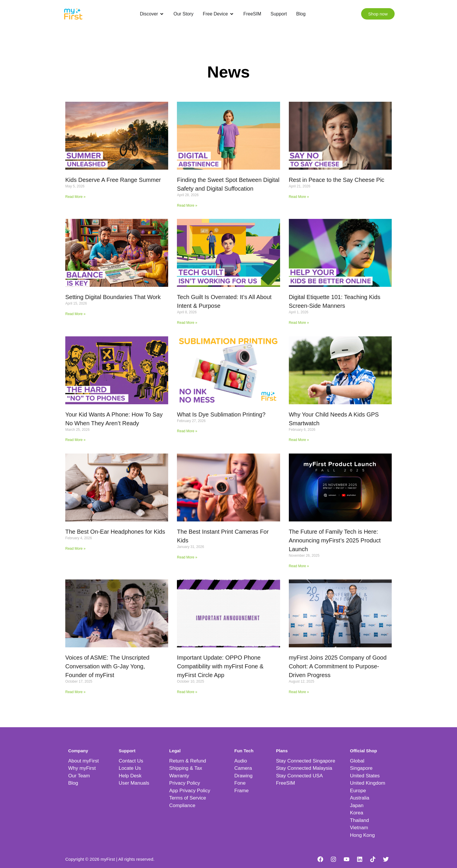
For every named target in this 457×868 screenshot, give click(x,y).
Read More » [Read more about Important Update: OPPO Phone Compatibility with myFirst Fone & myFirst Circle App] (187, 692)
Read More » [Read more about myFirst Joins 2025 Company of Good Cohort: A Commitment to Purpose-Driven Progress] (299, 692)
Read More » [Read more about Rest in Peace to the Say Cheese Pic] (299, 197)
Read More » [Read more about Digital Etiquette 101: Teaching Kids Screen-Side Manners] (299, 323)
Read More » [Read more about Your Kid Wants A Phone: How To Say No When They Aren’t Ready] (75, 440)
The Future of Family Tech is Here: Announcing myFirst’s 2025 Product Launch (335, 540)
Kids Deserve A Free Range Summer (113, 180)
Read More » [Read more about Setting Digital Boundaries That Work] (75, 314)
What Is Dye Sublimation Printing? (221, 414)
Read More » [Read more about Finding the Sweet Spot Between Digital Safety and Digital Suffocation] (187, 205)
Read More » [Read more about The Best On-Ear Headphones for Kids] (75, 549)
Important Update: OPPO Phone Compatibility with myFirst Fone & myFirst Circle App (220, 666)
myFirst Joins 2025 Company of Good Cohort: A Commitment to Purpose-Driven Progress (338, 666)
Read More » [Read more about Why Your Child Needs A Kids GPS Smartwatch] (299, 440)
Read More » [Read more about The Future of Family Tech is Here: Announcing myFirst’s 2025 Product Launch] (299, 566)
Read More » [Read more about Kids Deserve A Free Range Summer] (75, 197)
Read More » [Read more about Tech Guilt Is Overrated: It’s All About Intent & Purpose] (187, 323)
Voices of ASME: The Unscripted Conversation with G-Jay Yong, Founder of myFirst (107, 666)
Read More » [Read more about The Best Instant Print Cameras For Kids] (187, 557)
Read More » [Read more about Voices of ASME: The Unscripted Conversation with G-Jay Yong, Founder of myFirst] (75, 692)
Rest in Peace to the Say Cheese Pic (337, 180)
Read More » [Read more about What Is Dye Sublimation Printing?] (187, 431)
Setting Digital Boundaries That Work (113, 297)
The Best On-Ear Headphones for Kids (115, 532)
